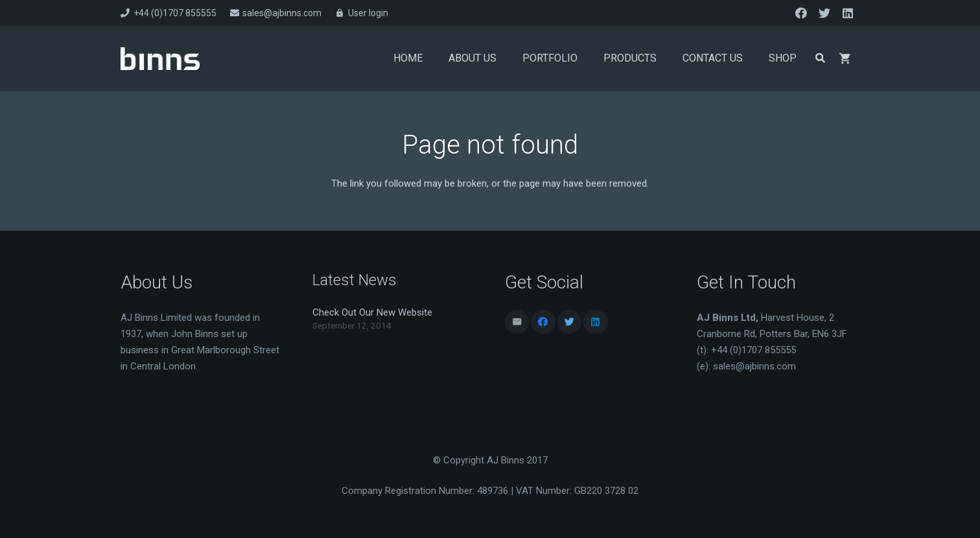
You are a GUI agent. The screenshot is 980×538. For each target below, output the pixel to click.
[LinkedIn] (848, 13)
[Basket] (845, 58)
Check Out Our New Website (372, 312)
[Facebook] (801, 13)
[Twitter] (824, 13)
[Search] (820, 58)
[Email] (517, 322)
